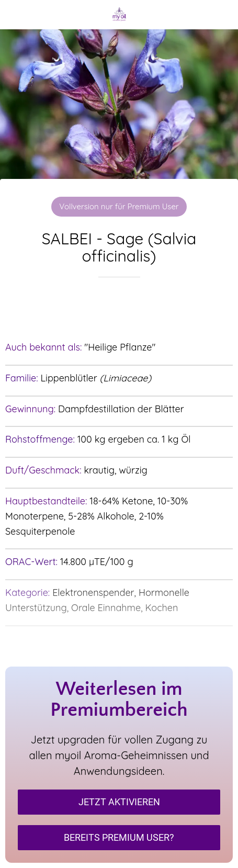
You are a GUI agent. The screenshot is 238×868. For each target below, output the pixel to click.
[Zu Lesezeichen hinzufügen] (119, 309)
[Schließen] (15, 15)
